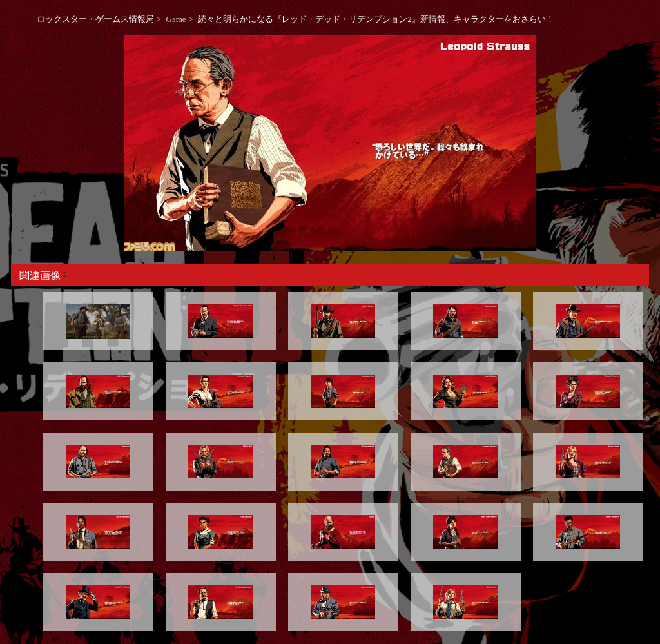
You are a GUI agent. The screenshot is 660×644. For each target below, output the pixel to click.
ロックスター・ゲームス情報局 (95, 19)
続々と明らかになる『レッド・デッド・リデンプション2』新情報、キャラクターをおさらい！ (376, 19)
